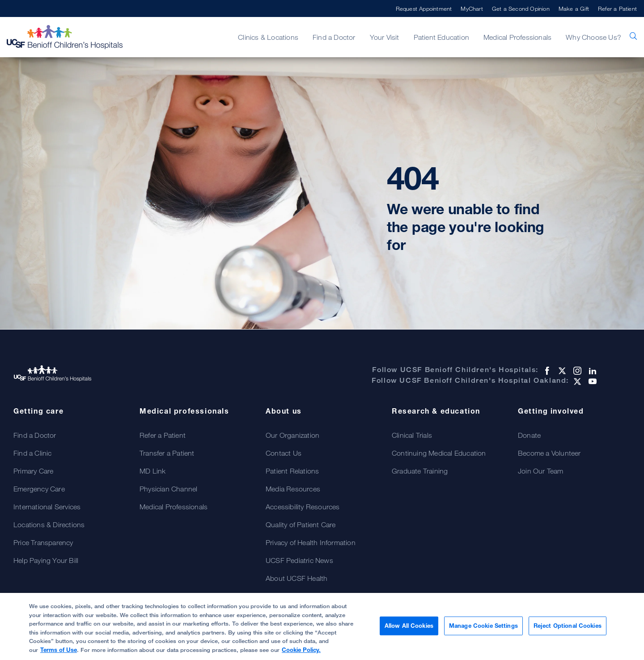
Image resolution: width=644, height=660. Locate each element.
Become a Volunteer (549, 453)
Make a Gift (574, 8)
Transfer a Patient (167, 453)
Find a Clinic (33, 453)
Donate (529, 435)
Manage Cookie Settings (483, 630)
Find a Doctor (334, 37)
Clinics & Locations (268, 37)
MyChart (472, 8)
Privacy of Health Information (311, 542)
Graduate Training (420, 471)
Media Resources (293, 489)
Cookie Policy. (301, 654)
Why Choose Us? (593, 37)
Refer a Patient (617, 8)
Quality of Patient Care (301, 525)
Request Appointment (424, 8)
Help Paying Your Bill (46, 560)
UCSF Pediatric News (299, 560)
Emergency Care (39, 489)
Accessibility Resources (303, 507)
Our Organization (292, 435)
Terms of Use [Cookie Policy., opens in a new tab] (59, 654)
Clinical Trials (412, 435)
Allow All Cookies (409, 630)
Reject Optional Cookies (568, 630)
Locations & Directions (49, 525)
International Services (47, 507)
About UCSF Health (297, 578)
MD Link (153, 471)
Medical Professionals (517, 37)
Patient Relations (292, 471)
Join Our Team (541, 471)
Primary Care (33, 471)
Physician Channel (168, 489)
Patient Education (441, 37)
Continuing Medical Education (439, 453)
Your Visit (385, 37)
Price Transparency (43, 542)
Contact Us (284, 453)
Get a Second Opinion (521, 8)
